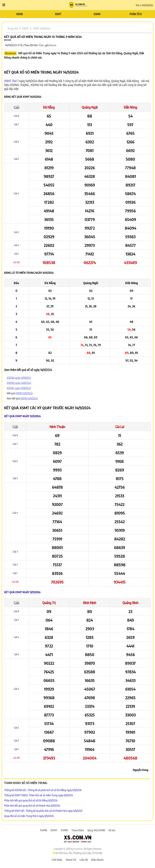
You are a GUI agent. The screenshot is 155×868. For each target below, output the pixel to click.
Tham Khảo (78, 830)
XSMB (19, 14)
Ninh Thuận (57, 427)
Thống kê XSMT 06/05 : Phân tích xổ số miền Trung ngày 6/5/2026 (39, 795)
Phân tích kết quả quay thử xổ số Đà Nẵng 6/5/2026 (31, 800)
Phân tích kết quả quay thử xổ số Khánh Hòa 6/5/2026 (32, 806)
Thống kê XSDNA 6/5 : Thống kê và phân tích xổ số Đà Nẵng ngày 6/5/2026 (43, 790)
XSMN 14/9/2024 (29, 398)
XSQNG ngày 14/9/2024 (19, 388)
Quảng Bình (130, 603)
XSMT (58, 14)
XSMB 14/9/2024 (24, 393)
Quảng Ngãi (90, 107)
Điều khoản (97, 860)
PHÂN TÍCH (136, 14)
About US (71, 860)
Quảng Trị (49, 603)
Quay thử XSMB (96, 830)
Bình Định (90, 603)
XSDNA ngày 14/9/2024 (19, 378)
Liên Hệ (84, 860)
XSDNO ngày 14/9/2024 (19, 383)
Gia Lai (120, 427)
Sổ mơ (112, 830)
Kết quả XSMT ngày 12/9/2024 (22, 592)
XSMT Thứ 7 (11, 81)
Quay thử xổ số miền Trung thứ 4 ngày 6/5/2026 (29, 816)
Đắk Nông (130, 107)
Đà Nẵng (49, 107)
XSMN (97, 14)
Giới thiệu (57, 860)
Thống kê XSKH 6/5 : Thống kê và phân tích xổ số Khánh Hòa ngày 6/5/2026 (43, 811)
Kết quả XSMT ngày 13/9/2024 (22, 416)
